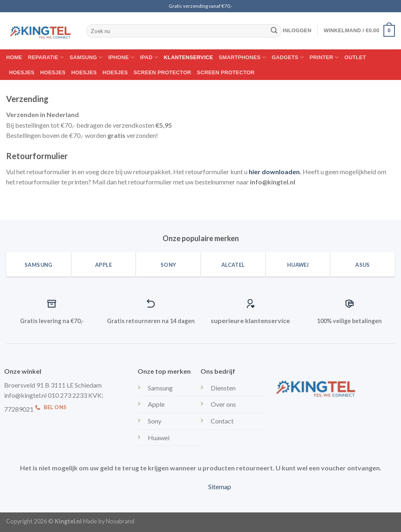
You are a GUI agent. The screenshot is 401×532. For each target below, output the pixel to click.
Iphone (121, 57)
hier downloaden (274, 172)
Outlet (355, 57)
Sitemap (220, 487)
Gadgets (288, 57)
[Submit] (274, 31)
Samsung (86, 57)
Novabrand (120, 521)
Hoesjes (22, 72)
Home (14, 57)
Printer (324, 57)
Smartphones (243, 57)
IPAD (149, 57)
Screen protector (162, 72)
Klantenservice (188, 57)
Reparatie (46, 57)
